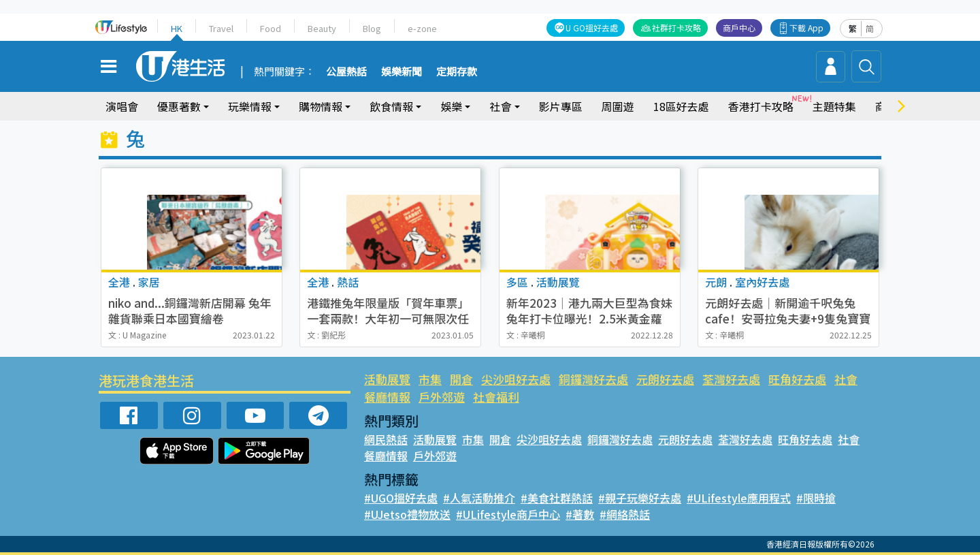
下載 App (807, 28)
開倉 (461, 379)
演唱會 (122, 106)
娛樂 (451, 106)
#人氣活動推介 (479, 498)
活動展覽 (387, 379)
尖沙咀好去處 (515, 379)
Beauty (321, 28)
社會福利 (495, 397)
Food (271, 28)
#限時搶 (811, 498)
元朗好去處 (664, 379)
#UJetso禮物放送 (407, 514)
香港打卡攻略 (760, 106)
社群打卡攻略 (677, 28)
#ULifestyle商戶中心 (505, 514)
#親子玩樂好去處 (638, 498)
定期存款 (457, 72)
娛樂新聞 (402, 72)
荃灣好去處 (730, 379)
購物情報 (321, 106)
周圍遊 (618, 106)
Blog (371, 28)
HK (177, 28)
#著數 (575, 514)
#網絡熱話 (620, 514)
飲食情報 (391, 106)
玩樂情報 (250, 106)
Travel (222, 28)
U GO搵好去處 (593, 28)
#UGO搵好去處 (401, 498)
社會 (500, 106)
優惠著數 (179, 106)
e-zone (420, 28)
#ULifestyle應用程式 (736, 498)
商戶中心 (740, 28)
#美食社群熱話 (556, 498)
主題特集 (834, 106)
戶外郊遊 (442, 397)
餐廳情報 (387, 397)
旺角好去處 (795, 379)
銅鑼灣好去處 (592, 379)
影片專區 (561, 106)
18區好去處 (681, 106)
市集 (430, 379)
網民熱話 (386, 439)
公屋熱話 (346, 72)
